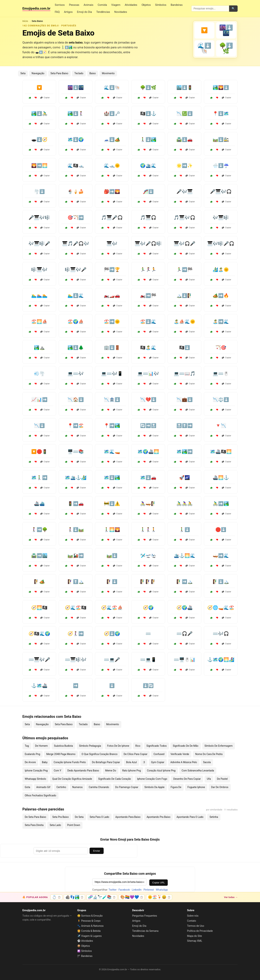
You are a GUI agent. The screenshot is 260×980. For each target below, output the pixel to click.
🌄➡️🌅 (39, 166)
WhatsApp (162, 890)
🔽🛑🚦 (39, 452)
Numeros (77, 787)
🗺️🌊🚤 (112, 452)
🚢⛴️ (39, 504)
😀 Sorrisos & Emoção (90, 916)
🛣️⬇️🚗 (185, 140)
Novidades (121, 12)
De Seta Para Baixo (35, 817)
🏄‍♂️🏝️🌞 (221, 270)
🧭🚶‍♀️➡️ (76, 634)
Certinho (61, 787)
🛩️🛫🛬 (148, 556)
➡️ (76, 686)
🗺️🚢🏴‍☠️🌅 (221, 452)
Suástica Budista (63, 746)
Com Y (58, 771)
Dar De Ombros (220, 787)
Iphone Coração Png (36, 771)
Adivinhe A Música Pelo (184, 762)
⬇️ (112, 686)
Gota (27, 787)
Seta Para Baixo (59, 73)
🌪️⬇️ (39, 192)
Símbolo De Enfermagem (219, 746)
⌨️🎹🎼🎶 (76, 660)
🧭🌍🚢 (185, 608)
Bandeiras (177, 5)
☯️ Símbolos (84, 951)
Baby (45, 762)
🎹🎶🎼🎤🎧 (221, 244)
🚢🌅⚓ (221, 478)
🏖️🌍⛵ (76, 322)
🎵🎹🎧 (148, 218)
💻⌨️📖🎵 (185, 374)
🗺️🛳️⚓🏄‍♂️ (76, 478)
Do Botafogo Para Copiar (106, 762)
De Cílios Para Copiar (136, 754)
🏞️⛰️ (39, 348)
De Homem (41, 746)
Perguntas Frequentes (145, 916)
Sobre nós (193, 916)
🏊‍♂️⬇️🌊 (76, 296)
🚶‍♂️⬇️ (185, 530)
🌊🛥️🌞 (112, 166)
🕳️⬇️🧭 (39, 140)
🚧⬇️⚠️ (112, 504)
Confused (159, 754)
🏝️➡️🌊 (221, 322)
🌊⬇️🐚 (112, 88)
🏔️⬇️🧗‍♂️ (185, 296)
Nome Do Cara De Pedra (209, 754)
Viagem (116, 5)
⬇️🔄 (148, 686)
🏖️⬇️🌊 (148, 322)
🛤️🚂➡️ (76, 556)
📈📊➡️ (39, 400)
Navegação (38, 73)
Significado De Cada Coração (115, 779)
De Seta (79, 817)
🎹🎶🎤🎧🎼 (148, 244)
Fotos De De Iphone (118, 746)
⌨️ (148, 634)
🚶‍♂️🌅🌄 (112, 530)
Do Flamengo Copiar (127, 787)
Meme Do (111, 771)
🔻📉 (221, 426)
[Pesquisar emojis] (210, 8)
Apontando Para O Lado (190, 817)
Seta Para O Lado (99, 817)
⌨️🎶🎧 (221, 634)
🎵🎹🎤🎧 (112, 218)
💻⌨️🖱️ (221, 374)
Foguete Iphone (196, 787)
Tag (27, 746)
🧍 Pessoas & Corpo (89, 921)
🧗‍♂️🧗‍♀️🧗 (148, 582)
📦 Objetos (84, 946)
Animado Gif (43, 787)
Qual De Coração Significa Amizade (72, 779)
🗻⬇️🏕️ (112, 140)
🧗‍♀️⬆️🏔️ (76, 582)
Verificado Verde (180, 754)
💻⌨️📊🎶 (148, 374)
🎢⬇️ (148, 192)
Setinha (214, 817)
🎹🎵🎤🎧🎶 (76, 244)
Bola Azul (132, 762)
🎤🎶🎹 (185, 192)
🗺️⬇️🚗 (148, 478)
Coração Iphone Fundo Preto (70, 762)
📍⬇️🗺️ (221, 114)
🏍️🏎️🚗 (112, 296)
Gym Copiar (158, 762)
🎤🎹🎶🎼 (39, 218)
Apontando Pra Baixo (159, 817)
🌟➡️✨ (185, 166)
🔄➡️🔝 (148, 426)
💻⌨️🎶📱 (112, 374)
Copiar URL (159, 883)
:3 (144, 762)
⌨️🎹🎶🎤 (39, 660)
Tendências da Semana (145, 931)
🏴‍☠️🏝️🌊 (148, 348)
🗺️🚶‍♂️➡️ (39, 478)
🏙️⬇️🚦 (185, 88)
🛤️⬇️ (112, 556)
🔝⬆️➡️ (185, 426)
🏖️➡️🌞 (112, 322)
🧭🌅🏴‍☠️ (39, 608)
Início (25, 21)
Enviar (97, 851)
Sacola (207, 762)
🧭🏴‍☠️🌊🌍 (39, 634)
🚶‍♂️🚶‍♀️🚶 (148, 530)
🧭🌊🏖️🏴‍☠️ (76, 608)
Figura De (176, 787)
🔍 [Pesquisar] (233, 8)
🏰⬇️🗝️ (112, 114)
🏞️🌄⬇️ (221, 88)
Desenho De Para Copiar (187, 779)
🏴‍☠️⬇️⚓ (148, 114)
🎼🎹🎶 (39, 270)
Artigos (68, 12)
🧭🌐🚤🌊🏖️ (221, 608)
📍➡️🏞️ (112, 426)
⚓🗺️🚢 (39, 686)
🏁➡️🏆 (112, 270)
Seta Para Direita (34, 825)
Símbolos (161, 5)
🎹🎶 (112, 244)
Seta (23, 73)
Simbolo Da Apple (154, 787)
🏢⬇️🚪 (112, 348)
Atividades (131, 5)
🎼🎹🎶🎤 (76, 270)
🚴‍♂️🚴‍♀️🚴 (185, 504)
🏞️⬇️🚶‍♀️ (76, 114)
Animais (88, 5)
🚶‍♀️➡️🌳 (39, 530)
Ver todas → (231, 897)
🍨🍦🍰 (76, 192)
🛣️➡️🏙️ (39, 556)
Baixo (93, 73)
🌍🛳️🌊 (148, 166)
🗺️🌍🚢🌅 (148, 452)
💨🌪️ (39, 374)
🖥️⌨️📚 (76, 452)
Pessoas (74, 5)
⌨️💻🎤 (112, 660)
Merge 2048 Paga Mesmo (61, 754)
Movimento (108, 73)
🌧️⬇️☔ (221, 166)
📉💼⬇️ (185, 400)
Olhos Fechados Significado (40, 795)
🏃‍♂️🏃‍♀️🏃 (148, 270)
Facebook (124, 890)
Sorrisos (60, 5)
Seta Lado (55, 825)
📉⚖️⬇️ (221, 400)
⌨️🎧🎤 (185, 634)
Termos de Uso (196, 926)
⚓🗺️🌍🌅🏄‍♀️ (221, 660)
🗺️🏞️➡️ (185, 452)
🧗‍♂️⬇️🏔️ (221, 582)
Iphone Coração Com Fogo (152, 779)
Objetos (146, 5)
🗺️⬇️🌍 (76, 140)
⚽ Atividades (85, 941)
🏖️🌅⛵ (39, 322)
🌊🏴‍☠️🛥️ (76, 166)
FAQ (57, 12)
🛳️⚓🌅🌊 (185, 556)
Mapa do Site (194, 936)
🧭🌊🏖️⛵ (112, 608)
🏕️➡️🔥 (221, 296)
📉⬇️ (39, 426)
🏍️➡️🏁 (148, 296)
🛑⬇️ (221, 530)
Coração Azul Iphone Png (161, 771)
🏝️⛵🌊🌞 (185, 322)
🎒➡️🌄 (112, 192)
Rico (138, 746)
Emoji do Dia (84, 12)
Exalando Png (32, 754)
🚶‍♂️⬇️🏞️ (148, 140)
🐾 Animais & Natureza (90, 926)
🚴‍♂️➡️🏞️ (221, 504)
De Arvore (30, 762)
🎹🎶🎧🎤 (185, 244)
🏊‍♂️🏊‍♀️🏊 (39, 296)
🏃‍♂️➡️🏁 (185, 270)
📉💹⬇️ (185, 114)
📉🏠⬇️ (76, 400)
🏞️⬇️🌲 (76, 348)
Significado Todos (157, 746)
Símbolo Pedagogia (90, 746)
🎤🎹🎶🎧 (221, 192)
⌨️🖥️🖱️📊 (185, 660)
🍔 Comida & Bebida (89, 931)
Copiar (45, 98)
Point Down (74, 825)
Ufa (209, 779)
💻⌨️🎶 (76, 374)
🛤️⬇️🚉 (221, 140)
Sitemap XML (195, 941)
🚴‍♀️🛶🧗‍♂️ (148, 504)
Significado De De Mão (186, 746)
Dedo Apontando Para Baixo (83, 771)
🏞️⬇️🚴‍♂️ (39, 114)
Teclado (79, 73)
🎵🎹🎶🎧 (185, 218)
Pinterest (149, 890)
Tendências (103, 12)
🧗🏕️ (39, 582)
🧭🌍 (148, 608)
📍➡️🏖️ (76, 426)
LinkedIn (137, 890)
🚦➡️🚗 (76, 504)
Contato (192, 921)
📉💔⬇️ (148, 400)
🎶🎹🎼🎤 (39, 244)
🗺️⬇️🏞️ (112, 478)
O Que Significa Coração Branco (100, 754)
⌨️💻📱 (148, 660)
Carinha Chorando (99, 787)
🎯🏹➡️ (76, 218)
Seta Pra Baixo (61, 817)
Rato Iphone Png (132, 771)
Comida (102, 5)
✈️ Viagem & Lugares (89, 936)
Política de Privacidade (200, 931)
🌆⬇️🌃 (76, 88)
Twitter (112, 890)
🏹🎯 (221, 348)
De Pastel (222, 779)
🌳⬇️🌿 (148, 88)
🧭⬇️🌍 (112, 634)
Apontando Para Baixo (128, 817)
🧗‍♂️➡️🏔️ (185, 582)
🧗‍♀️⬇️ (112, 582)
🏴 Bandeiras (85, 956)
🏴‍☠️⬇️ (185, 348)
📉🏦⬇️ (112, 400)
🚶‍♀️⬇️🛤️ (76, 530)
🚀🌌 (185, 478)
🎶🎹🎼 (221, 218)
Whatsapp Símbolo (35, 779)
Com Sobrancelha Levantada (198, 771)
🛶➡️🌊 (221, 556)
